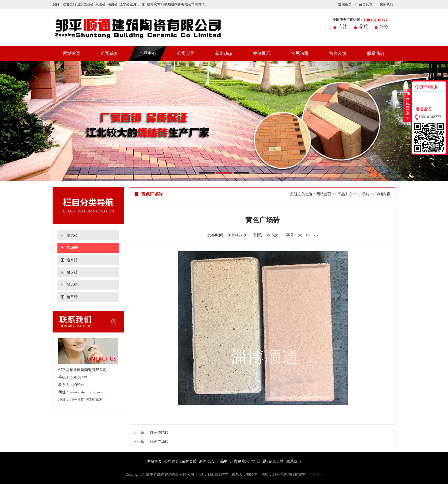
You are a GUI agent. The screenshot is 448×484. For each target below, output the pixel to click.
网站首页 (72, 53)
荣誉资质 (189, 461)
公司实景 (186, 53)
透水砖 (72, 260)
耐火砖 (72, 272)
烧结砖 (72, 235)
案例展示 (262, 53)
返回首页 (345, 4)
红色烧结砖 (159, 432)
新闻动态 (224, 53)
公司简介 (110, 53)
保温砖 (72, 285)
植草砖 (72, 297)
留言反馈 (366, 4)
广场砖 (72, 248)
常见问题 (300, 53)
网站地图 (316, 474)
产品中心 (148, 53)
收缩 (407, 105)
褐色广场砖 (159, 442)
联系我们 (386, 4)
